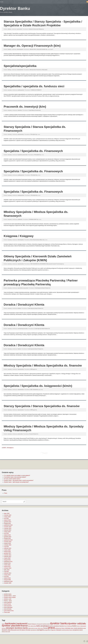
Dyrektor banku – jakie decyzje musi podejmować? (16, 482)
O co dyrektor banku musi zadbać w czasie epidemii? (17, 475)
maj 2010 (6, 571)
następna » (11, 448)
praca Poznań (8, 604)
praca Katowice (8, 602)
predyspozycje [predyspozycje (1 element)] (58, 628)
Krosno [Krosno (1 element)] (78, 626)
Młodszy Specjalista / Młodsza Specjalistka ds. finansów (43, 365)
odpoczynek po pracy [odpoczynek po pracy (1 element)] (33, 628)
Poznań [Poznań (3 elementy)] (46, 628)
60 (8, 448)
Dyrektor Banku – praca (10, 596)
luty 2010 (6, 576)
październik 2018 (8, 540)
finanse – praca (8, 601)
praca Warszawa (8, 607)
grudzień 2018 (8, 537)
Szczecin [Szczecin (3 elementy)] (4, 630)
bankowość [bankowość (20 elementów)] (22, 624)
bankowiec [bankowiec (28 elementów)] (11, 623)
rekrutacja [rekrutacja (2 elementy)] (68, 628)
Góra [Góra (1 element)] (29, 626)
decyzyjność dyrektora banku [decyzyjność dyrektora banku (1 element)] (43, 624)
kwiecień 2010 (8, 573)
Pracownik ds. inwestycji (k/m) (25, 107)
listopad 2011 (7, 560)
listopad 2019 (7, 523)
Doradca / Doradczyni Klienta (24, 305)
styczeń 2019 (7, 535)
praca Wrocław (8, 609)
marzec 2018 (7, 550)
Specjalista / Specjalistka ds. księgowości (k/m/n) (38, 386)
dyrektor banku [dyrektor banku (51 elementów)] (59, 623)
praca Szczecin (8, 606)
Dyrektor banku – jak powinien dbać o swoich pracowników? (19, 480)
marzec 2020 (7, 517)
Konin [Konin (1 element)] (66, 626)
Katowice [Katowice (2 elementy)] (62, 626)
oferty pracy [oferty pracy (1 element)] (40, 628)
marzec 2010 (7, 575)
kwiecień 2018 (8, 548)
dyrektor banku (8, 594)
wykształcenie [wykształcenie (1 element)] (34, 630)
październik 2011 (8, 562)
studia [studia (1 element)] (84, 628)
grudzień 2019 (8, 522)
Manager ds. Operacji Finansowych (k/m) (32, 46)
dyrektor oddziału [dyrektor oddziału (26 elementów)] (77, 623)
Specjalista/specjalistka (20, 66)
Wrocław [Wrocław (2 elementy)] (28, 630)
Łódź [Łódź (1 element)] (9, 632)
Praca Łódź (7, 612)
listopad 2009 (7, 580)
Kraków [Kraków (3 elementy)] (74, 626)
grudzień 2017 (8, 553)
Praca (6, 493)
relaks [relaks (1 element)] (72, 628)
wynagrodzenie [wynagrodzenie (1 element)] (47, 630)
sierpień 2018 (7, 543)
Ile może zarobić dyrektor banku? (12, 479)
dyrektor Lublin (8, 599)
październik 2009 (8, 581)
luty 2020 (6, 518)
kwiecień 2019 (8, 530)
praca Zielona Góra (9, 611)
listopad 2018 (7, 538)
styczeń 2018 (7, 552)
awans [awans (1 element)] (3, 624)
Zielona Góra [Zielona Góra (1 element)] (5, 632)
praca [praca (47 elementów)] (51, 628)
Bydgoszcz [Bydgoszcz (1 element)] (34, 624)
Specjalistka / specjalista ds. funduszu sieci (34, 86)
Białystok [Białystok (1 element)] (30, 624)
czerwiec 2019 (8, 528)
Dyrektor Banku (15, 8)
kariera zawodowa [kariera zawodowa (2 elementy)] (54, 626)
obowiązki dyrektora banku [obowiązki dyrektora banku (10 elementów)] (17, 628)
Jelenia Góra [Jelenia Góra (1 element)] (33, 626)
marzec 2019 (7, 532)
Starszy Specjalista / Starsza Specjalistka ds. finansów (42, 406)
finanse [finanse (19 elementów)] (24, 626)
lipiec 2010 (7, 570)
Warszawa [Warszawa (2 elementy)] (14, 630)
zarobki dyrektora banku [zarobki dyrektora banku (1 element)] (67, 630)
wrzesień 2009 (8, 583)
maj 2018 (6, 547)
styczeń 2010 (7, 578)
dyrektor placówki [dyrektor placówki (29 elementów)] (11, 626)
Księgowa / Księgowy (19, 236)
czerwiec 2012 (8, 555)
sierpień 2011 (7, 563)
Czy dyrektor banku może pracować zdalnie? (15, 477)
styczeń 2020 (7, 520)
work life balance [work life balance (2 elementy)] (21, 630)
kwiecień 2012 (8, 557)
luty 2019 (6, 533)
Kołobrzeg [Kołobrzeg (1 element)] (69, 626)
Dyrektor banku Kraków (10, 597)
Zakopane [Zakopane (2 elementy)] (59, 630)
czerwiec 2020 (8, 515)
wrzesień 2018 (8, 542)
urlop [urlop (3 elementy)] (9, 630)
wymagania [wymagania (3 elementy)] (40, 630)
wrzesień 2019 (8, 527)
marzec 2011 (7, 565)
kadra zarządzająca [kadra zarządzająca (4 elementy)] (43, 626)
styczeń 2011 (7, 567)
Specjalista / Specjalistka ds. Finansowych (33, 151)
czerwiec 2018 (8, 545)
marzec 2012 (7, 558)
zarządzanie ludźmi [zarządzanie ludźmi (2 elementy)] (78, 630)
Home (2, 2)
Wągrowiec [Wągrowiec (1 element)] (53, 630)
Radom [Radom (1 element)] (63, 628)
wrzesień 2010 (8, 568)
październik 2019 (8, 525)
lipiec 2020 (7, 513)
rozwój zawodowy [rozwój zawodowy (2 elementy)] (78, 628)
